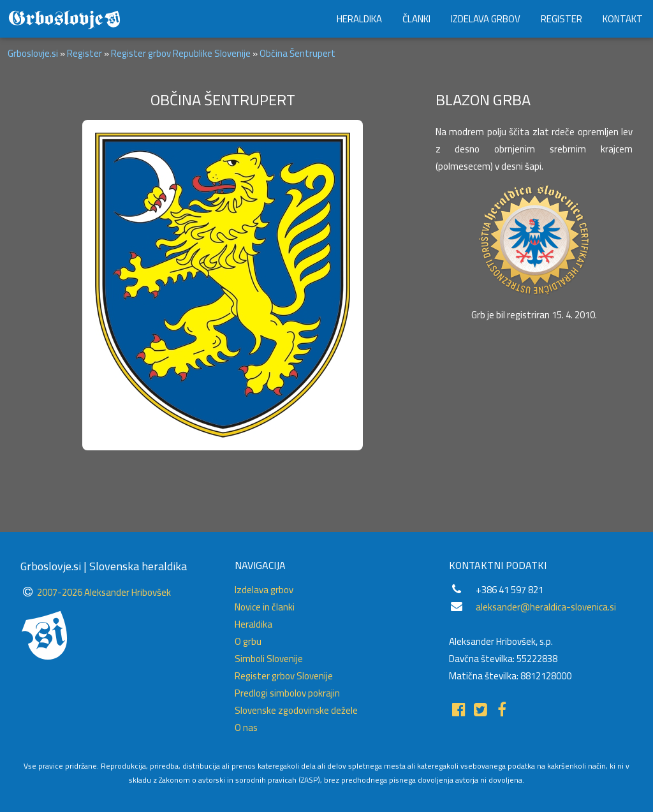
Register (84, 53)
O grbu (248, 641)
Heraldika (253, 624)
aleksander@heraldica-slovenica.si (546, 607)
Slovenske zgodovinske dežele (296, 710)
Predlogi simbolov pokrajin (287, 693)
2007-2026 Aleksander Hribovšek (104, 592)
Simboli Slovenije (269, 659)
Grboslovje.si (33, 53)
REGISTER (561, 19)
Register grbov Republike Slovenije (181, 53)
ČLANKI (416, 19)
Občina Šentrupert (297, 53)
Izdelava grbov (264, 590)
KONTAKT (623, 19)
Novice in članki (265, 607)
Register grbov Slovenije (284, 676)
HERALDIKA (359, 19)
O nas (246, 727)
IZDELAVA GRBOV (486, 19)
